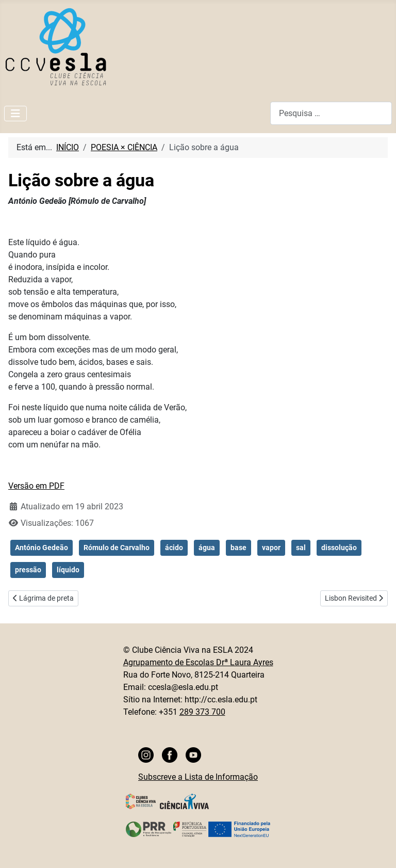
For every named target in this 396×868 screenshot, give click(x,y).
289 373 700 (202, 712)
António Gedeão (42, 548)
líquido (68, 570)
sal (301, 548)
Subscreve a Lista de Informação (198, 777)
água (207, 548)
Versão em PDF (36, 486)
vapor (271, 548)
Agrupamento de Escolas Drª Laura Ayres (198, 662)
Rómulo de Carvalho (117, 548)
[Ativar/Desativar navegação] (15, 114)
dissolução (339, 548)
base (238, 548)
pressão (28, 570)
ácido (174, 548)
